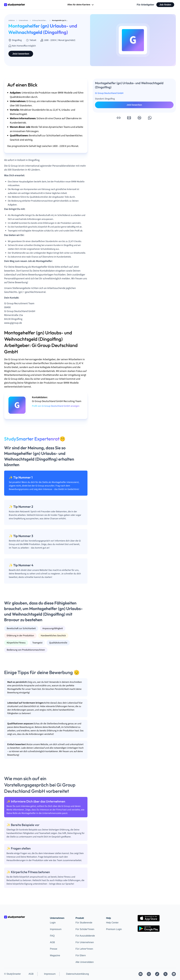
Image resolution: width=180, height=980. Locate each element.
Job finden (165, 5)
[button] (119, 118)
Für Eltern (81, 955)
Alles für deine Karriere (81, 5)
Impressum (56, 929)
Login (53, 923)
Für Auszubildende (85, 936)
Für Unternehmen (85, 942)
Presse (54, 949)
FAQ (52, 936)
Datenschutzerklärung (77, 974)
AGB (52, 942)
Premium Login (114, 929)
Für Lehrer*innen (84, 949)
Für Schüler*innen (85, 929)
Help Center (112, 923)
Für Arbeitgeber (145, 5)
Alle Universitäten (85, 962)
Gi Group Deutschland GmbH (109, 93)
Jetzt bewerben (21, 54)
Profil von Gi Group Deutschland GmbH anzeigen (56, 406)
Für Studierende (84, 923)
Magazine (55, 955)
